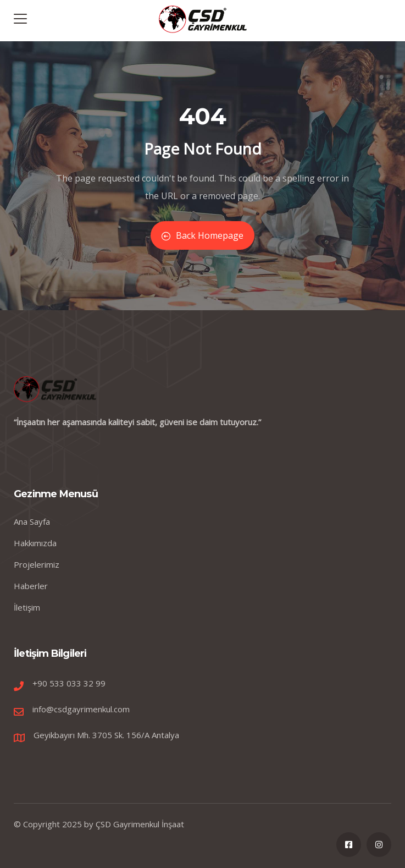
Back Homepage (203, 235)
